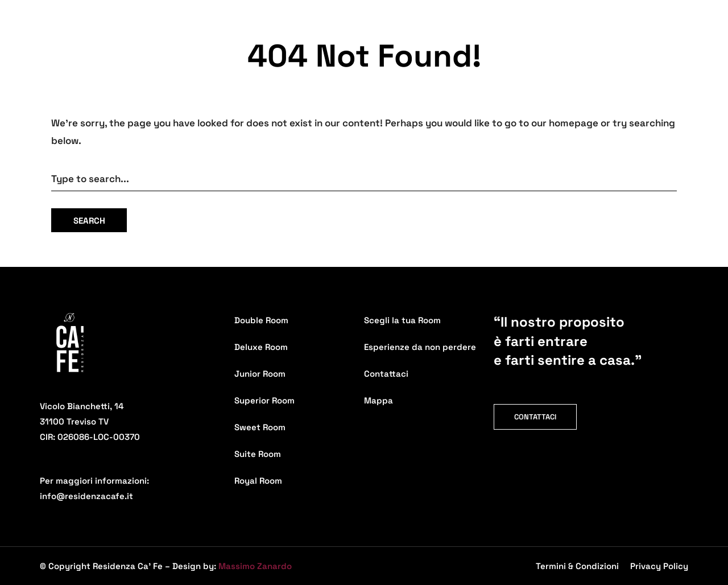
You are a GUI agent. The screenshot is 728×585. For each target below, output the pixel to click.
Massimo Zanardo (255, 566)
